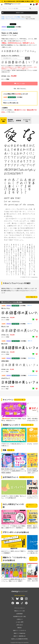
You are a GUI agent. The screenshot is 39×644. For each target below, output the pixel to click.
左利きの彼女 (5, 361)
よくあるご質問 (20, 622)
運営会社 (20, 628)
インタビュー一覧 (30, 506)
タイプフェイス (9, 17)
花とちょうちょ (6, 308)
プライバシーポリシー (20, 608)
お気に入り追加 (20, 84)
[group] (14, 412)
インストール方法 (27, 121)
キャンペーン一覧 (19, 400)
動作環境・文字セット (11, 121)
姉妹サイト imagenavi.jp (19, 633)
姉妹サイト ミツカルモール (19, 630)
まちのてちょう (6, 378)
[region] (19, 62)
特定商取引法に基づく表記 (20, 617)
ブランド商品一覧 (31, 297)
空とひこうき (5, 327)
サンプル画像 (3, 121)
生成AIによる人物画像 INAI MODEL (19, 639)
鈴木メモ (30, 305)
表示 (27, 58)
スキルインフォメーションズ (18, 19)
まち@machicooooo (33, 375)
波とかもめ (4, 344)
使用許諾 (19, 121)
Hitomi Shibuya (31, 358)
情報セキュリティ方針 (20, 611)
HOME (3, 17)
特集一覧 (10, 450)
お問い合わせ (20, 625)
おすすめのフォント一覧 (26, 477)
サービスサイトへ (32, 559)
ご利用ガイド (20, 619)
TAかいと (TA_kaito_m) (11, 103)
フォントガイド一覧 (26, 425)
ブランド (8, 19)
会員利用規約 (20, 614)
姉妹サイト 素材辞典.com (19, 636)
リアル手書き (17, 17)
